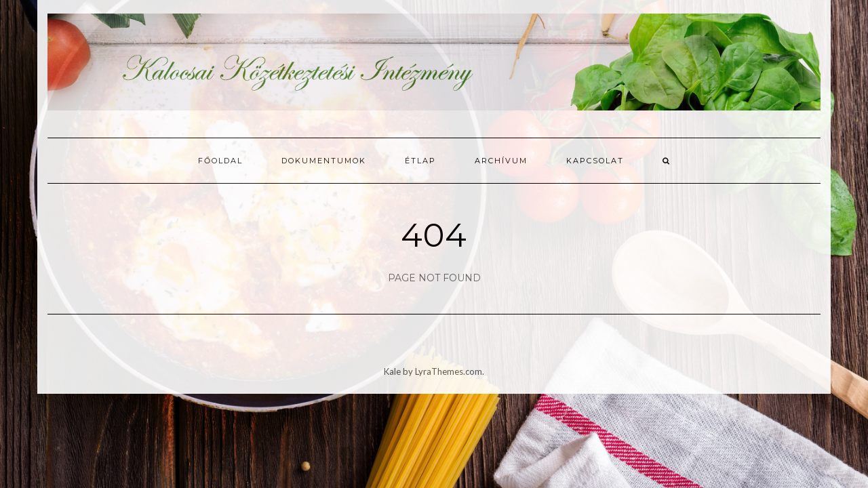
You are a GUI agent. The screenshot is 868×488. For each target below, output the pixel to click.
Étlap (420, 161)
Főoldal (220, 161)
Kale (392, 371)
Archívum (501, 161)
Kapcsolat (595, 161)
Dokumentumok (324, 161)
